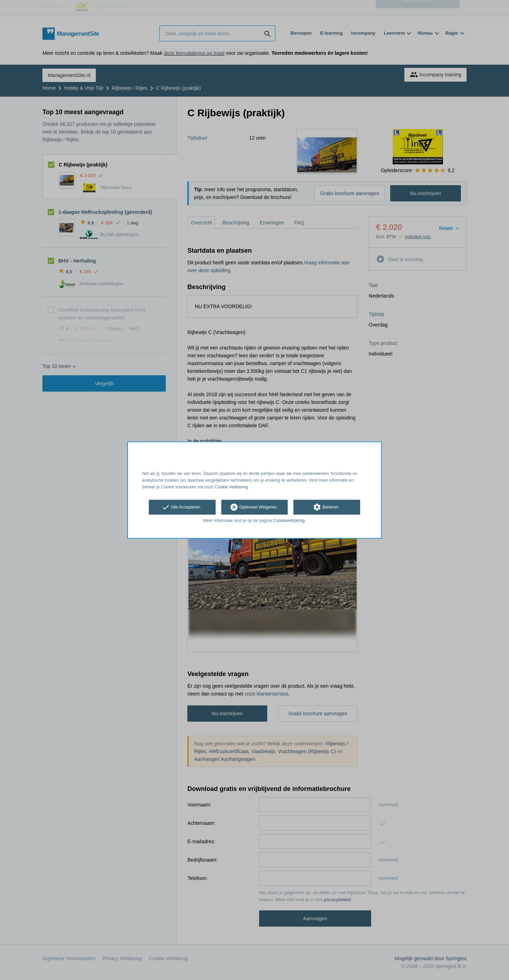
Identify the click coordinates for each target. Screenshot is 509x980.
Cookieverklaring (289, 521)
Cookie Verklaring (231, 487)
